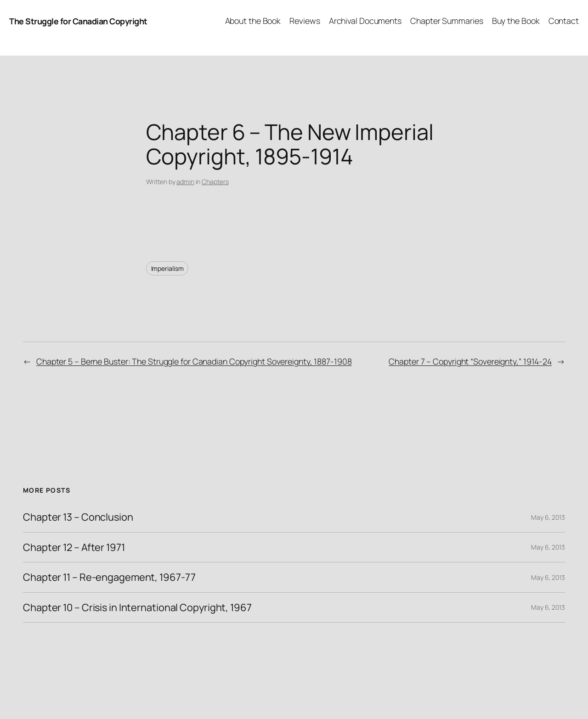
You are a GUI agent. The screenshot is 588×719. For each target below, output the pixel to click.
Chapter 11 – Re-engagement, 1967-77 (109, 577)
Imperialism (167, 268)
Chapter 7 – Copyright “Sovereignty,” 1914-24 (470, 361)
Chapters (215, 182)
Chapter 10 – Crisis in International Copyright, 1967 (137, 607)
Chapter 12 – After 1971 (74, 547)
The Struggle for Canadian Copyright (78, 21)
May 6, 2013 (548, 517)
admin (185, 182)
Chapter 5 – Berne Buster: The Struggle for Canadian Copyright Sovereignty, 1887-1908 (194, 361)
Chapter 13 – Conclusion (78, 517)
